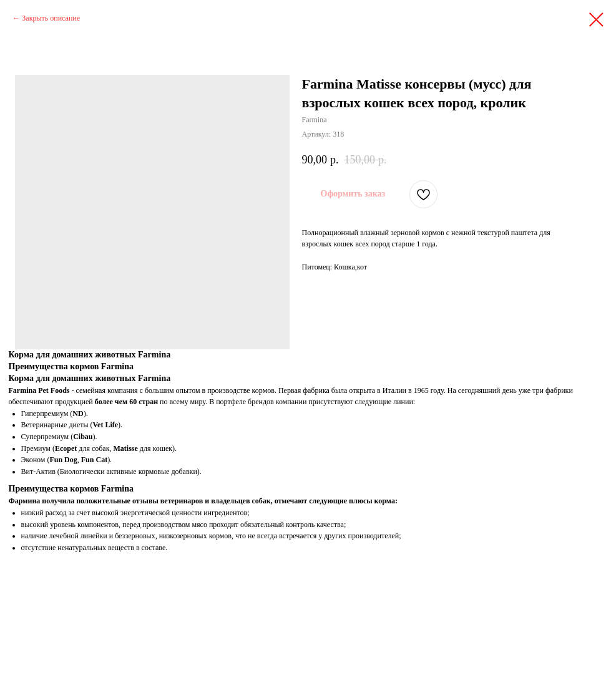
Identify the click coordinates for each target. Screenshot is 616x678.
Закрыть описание (51, 18)
